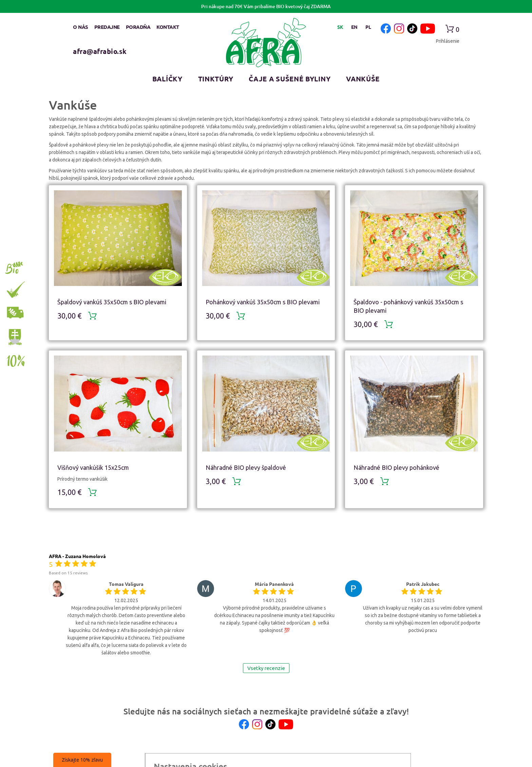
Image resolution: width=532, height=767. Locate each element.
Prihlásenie (448, 41)
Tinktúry (216, 79)
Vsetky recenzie (266, 668)
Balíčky (167, 79)
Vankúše (363, 79)
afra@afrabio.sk (100, 51)
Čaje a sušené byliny (290, 79)
